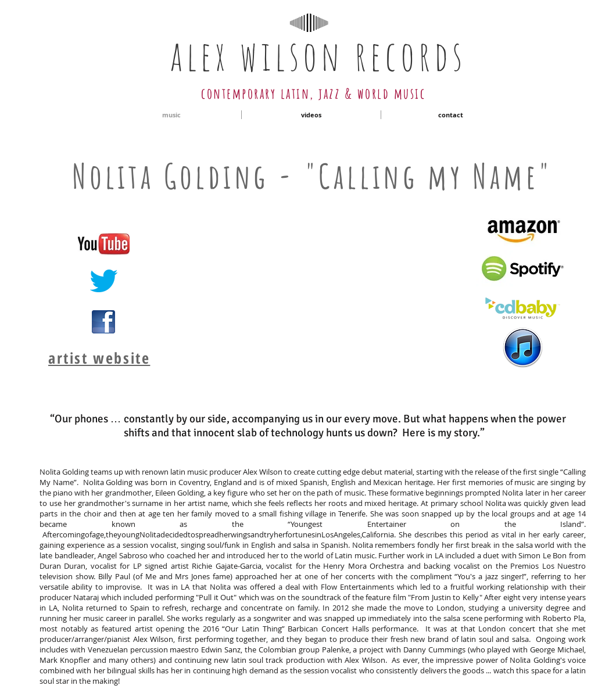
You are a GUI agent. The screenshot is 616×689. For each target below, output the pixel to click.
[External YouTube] (309, 288)
